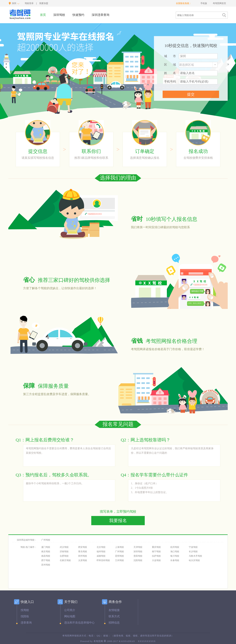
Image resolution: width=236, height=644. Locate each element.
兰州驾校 (119, 560)
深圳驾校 (138, 552)
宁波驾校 (193, 547)
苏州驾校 (46, 565)
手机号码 (170, 82)
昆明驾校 (119, 556)
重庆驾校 (156, 547)
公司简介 (70, 610)
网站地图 (70, 616)
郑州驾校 (83, 556)
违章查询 (26, 623)
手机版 (204, 3)
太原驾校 (83, 560)
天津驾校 (138, 547)
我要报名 (118, 521)
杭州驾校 (175, 547)
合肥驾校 (64, 556)
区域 (170, 65)
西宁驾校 (46, 560)
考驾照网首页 (219, 3)
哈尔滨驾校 (194, 560)
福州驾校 (101, 552)
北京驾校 (101, 547)
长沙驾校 (193, 552)
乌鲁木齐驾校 (195, 556)
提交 (191, 94)
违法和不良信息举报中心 (79, 623)
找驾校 (25, 610)
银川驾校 (175, 556)
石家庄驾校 (65, 560)
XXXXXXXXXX (147, 641)
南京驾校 (46, 552)
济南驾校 (64, 552)
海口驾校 (175, 552)
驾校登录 (29, 3)
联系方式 (114, 616)
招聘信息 (114, 623)
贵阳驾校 (138, 556)
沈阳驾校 (138, 560)
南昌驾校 (46, 556)
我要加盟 (44, 3)
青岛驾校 (83, 552)
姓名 (170, 73)
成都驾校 (101, 556)
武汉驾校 (64, 547)
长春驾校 (175, 560)
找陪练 (25, 616)
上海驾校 (119, 547)
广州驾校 (46, 540)
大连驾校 (156, 560)
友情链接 (114, 610)
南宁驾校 (156, 552)
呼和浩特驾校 (103, 560)
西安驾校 (83, 547)
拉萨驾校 (156, 556)
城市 (170, 56)
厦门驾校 (46, 547)
